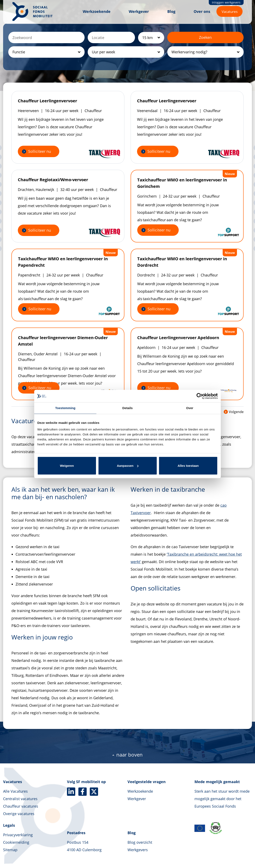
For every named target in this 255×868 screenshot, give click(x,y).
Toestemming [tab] (65, 408)
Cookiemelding (16, 842)
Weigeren (67, 466)
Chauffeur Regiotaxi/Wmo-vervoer (53, 180)
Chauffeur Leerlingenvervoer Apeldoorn (178, 338)
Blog (171, 11)
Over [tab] (190, 408)
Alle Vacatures (15, 791)
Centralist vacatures (20, 799)
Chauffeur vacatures (21, 806)
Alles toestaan (188, 466)
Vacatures (230, 12)
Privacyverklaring (18, 835)
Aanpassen (128, 466)
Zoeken (205, 37)
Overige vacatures (19, 814)
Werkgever (139, 11)
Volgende (234, 412)
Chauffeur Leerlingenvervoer (47, 101)
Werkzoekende (97, 11)
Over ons (202, 11)
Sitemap (10, 850)
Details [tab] (127, 408)
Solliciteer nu (40, 151)
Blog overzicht (140, 842)
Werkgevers (138, 850)
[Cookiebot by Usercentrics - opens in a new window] (200, 396)
